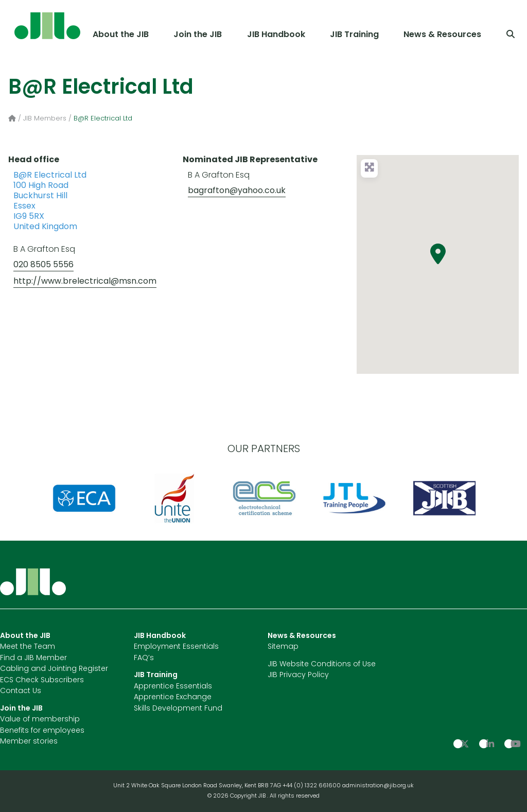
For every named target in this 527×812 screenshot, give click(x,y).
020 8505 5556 (43, 265)
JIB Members (45, 119)
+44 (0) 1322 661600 (312, 786)
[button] (438, 254)
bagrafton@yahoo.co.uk (237, 191)
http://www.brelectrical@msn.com (85, 282)
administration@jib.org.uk (378, 786)
